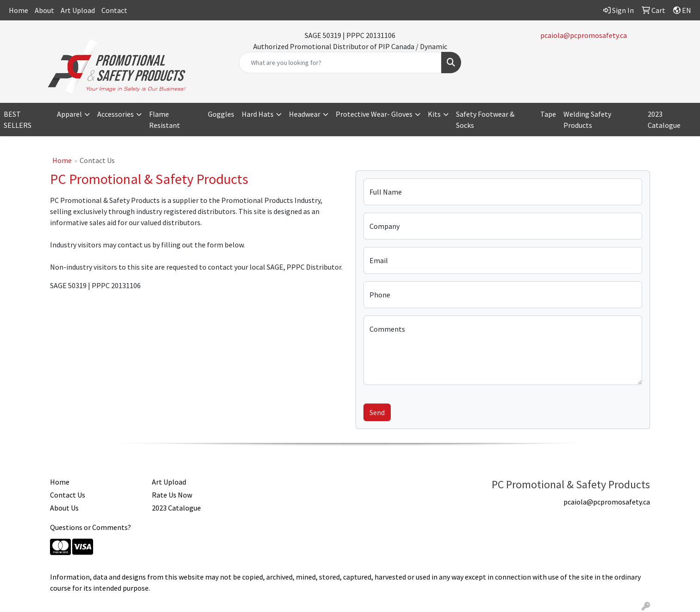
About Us (64, 508)
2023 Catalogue (664, 120)
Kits (434, 114)
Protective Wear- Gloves (374, 114)
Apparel (69, 114)
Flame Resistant (165, 120)
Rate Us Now (172, 495)
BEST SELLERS (18, 120)
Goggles (221, 114)
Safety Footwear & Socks (485, 120)
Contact (114, 10)
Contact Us (68, 495)
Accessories (116, 114)
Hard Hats (258, 114)
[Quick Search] (340, 63)
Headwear (305, 114)
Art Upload (78, 10)
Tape (548, 114)
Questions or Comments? (91, 527)
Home (19, 10)
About (44, 10)
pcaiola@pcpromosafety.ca (584, 35)
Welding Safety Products (587, 120)
